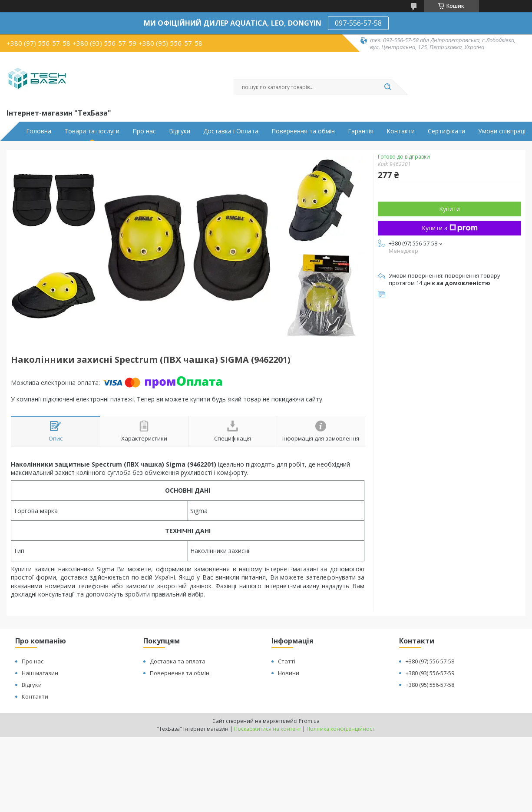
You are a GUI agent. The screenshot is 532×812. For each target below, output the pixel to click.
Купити (449, 209)
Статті (287, 661)
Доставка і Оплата (231, 131)
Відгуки (180, 131)
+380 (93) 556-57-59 (430, 673)
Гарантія (361, 131)
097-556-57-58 (358, 23)
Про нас (144, 131)
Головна (39, 131)
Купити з (450, 228)
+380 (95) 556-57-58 (430, 685)
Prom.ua (309, 721)
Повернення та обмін (303, 131)
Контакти (401, 131)
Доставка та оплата (178, 661)
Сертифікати (446, 131)
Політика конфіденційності (341, 729)
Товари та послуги (92, 131)
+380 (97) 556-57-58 (430, 661)
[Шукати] (388, 87)
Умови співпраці (502, 131)
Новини (289, 673)
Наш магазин (40, 673)
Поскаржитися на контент (268, 729)
